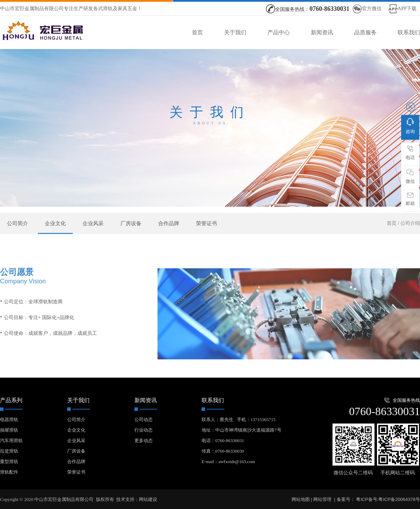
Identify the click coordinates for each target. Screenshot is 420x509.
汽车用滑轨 (11, 441)
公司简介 (17, 231)
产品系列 (11, 400)
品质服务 (365, 32)
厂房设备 (131, 231)
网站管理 (322, 499)
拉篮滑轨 (9, 451)
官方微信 (372, 9)
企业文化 (55, 231)
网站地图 (301, 499)
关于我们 (235, 32)
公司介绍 (410, 231)
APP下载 (407, 9)
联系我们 (409, 32)
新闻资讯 (322, 32)
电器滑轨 (9, 419)
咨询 (410, 126)
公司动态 (143, 419)
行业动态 (143, 430)
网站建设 (148, 499)
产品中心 (279, 32)
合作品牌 (169, 231)
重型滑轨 (9, 462)
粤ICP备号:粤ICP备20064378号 (387, 499)
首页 (197, 32)
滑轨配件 (9, 472)
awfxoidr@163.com (237, 462)
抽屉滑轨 (9, 430)
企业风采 (93, 231)
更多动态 (143, 441)
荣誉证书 (206, 231)
